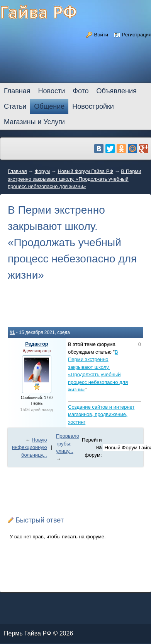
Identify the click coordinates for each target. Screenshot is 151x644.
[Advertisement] (75, 310)
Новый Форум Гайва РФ (85, 171)
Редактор (37, 344)
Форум (42, 171)
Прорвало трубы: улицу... (68, 444)
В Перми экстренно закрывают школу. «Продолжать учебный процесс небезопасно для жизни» (75, 179)
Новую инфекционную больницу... (30, 447)
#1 (12, 332)
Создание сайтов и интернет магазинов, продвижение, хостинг (101, 414)
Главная (17, 171)
